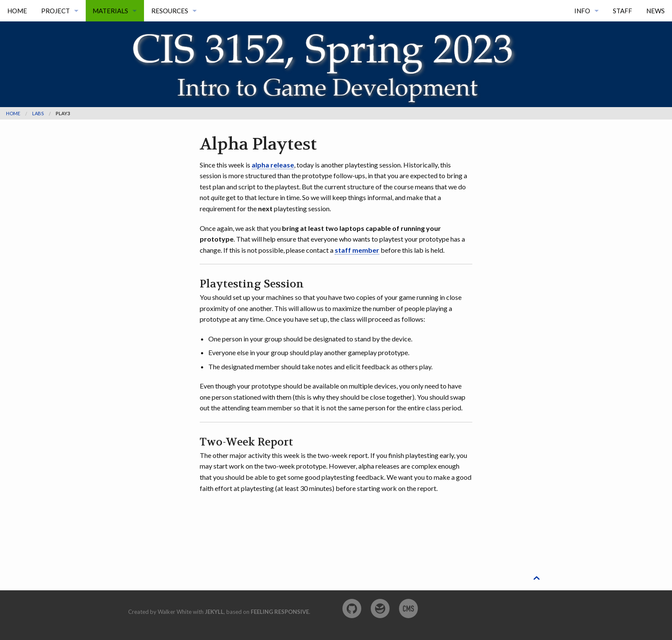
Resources (170, 11)
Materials (110, 11)
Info (582, 11)
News (655, 11)
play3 (63, 113)
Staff (622, 11)
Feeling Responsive (280, 612)
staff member (357, 250)
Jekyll (214, 612)
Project (55, 11)
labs (38, 113)
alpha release (273, 165)
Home (17, 11)
